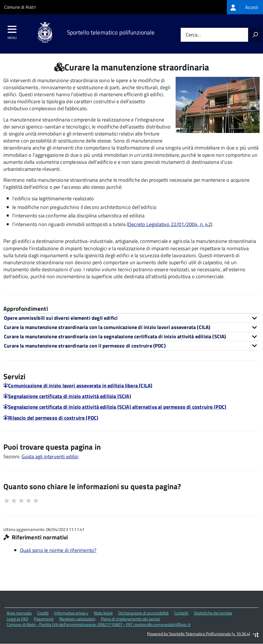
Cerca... (193, 35)
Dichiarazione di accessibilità (143, 613)
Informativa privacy (71, 613)
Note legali (103, 613)
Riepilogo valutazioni (77, 619)
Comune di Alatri (20, 7)
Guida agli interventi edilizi (50, 456)
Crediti (43, 613)
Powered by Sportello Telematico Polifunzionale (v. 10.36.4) (199, 634)
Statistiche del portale (213, 613)
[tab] (131, 318)
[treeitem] (245, 7)
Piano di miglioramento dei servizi (130, 619)
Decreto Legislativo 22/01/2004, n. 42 (169, 224)
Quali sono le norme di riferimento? (58, 550)
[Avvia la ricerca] (255, 35)
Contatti (181, 613)
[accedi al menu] (12, 31)
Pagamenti (44, 619)
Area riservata (19, 613)
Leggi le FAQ (18, 619)
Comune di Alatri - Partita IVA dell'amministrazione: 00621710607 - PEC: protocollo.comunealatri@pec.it (99, 625)
